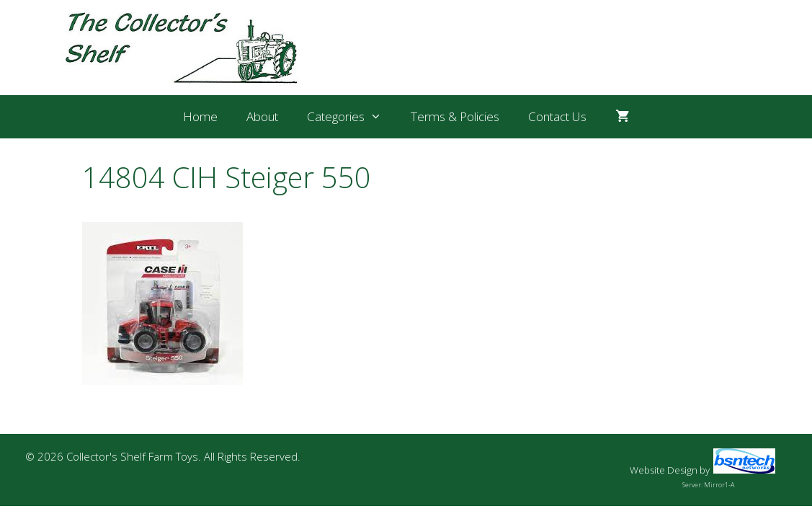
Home (200, 116)
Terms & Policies (455, 116)
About (262, 116)
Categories (352, 117)
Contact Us (557, 116)
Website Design (664, 470)
